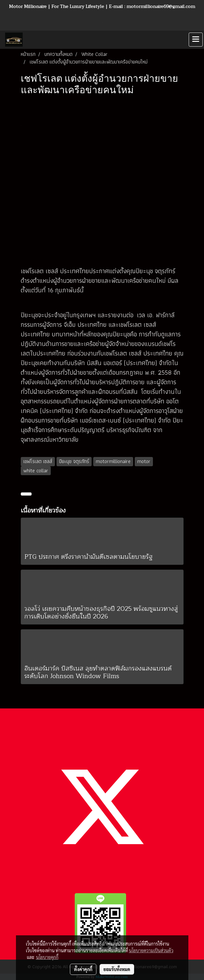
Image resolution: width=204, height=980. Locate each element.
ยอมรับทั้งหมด (117, 969)
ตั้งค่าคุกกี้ (83, 969)
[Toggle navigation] (196, 40)
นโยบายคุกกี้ (47, 957)
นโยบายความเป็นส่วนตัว (151, 950)
